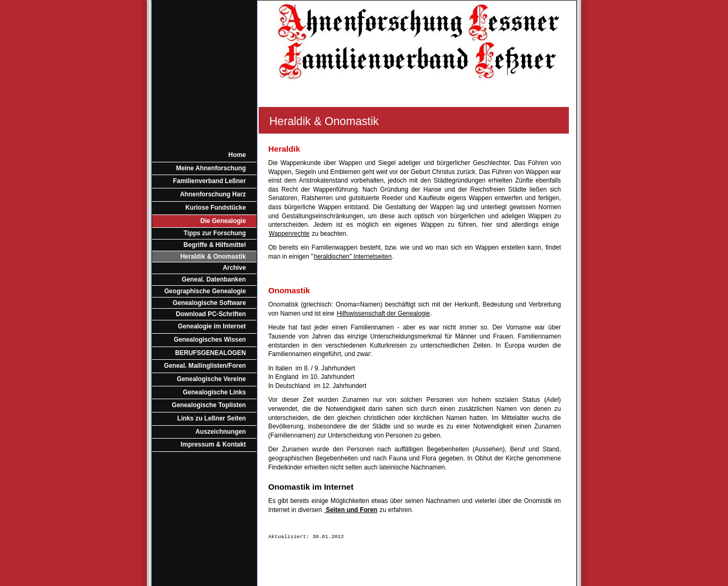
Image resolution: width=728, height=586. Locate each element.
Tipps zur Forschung (215, 233)
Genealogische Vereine (211, 379)
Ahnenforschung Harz (213, 194)
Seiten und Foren (351, 510)
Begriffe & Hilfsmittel (215, 245)
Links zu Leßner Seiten (212, 418)
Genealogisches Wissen (210, 340)
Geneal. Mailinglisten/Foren (205, 366)
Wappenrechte (289, 234)
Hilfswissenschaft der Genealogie (383, 313)
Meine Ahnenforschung (211, 168)
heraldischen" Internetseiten (353, 257)
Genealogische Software (209, 303)
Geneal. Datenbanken (214, 279)
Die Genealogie (223, 221)
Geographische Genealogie (205, 291)
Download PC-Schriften (211, 314)
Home (237, 155)
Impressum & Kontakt (213, 444)
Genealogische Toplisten (209, 405)
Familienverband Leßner (209, 181)
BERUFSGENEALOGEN (210, 353)
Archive (234, 268)
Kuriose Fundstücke (216, 208)
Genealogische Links (214, 392)
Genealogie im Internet (212, 326)
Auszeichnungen (221, 432)
